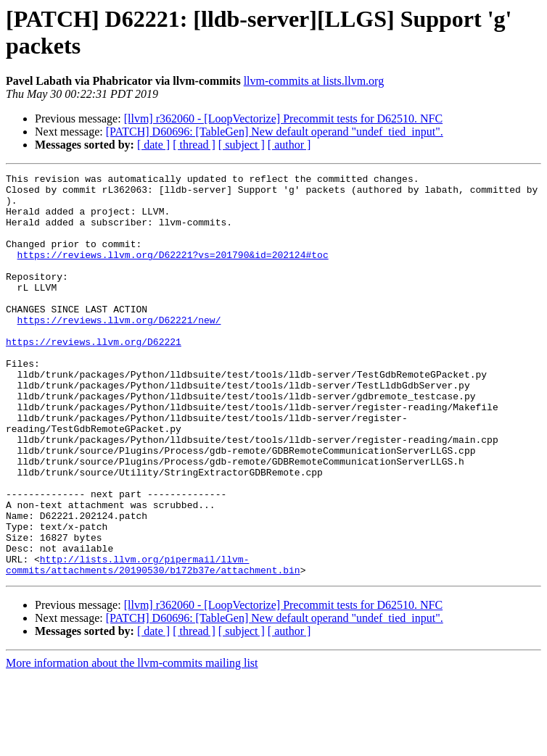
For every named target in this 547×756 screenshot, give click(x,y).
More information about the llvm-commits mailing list (132, 743)
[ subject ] (242, 145)
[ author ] (289, 145)
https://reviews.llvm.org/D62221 (94, 376)
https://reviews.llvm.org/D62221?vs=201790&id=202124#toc (173, 272)
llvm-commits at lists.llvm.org (314, 81)
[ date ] (153, 145)
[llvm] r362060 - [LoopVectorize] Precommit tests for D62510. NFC (283, 119)
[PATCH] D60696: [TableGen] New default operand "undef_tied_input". (275, 132)
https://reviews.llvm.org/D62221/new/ (119, 350)
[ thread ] (194, 145)
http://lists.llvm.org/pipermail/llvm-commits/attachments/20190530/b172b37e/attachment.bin (153, 644)
